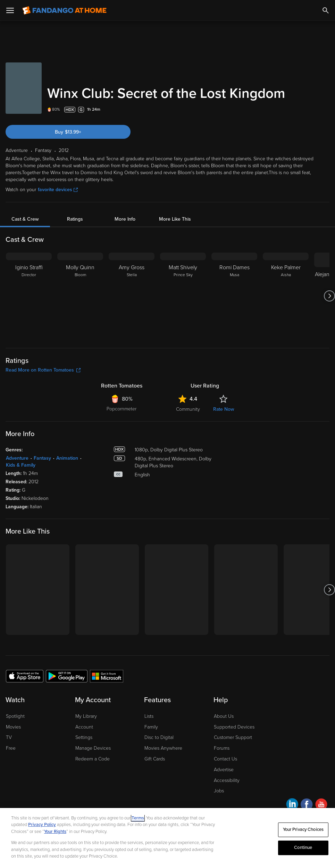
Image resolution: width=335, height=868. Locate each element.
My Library (86, 716)
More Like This (175, 219)
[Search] (326, 10)
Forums (222, 748)
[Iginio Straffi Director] (29, 296)
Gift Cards (155, 759)
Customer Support (233, 737)
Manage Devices (93, 748)
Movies (13, 727)
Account (84, 727)
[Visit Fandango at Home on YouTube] (321, 805)
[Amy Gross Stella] (132, 296)
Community (188, 409)
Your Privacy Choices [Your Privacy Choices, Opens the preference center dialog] (303, 829)
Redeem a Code (93, 759)
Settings (84, 737)
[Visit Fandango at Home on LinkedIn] (292, 805)
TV (9, 737)
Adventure (17, 458)
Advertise (224, 770)
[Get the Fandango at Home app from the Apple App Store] (25, 676)
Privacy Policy (42, 825)
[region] (167, 838)
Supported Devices (234, 727)
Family (151, 727)
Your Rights (55, 832)
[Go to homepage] (64, 10)
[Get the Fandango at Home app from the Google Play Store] (67, 676)
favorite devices (58, 190)
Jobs (219, 791)
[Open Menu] (10, 10)
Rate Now (224, 409)
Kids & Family (21, 465)
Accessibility (227, 780)
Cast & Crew (25, 219)
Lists (149, 716)
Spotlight (15, 716)
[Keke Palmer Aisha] (286, 296)
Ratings (75, 219)
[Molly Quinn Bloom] (80, 296)
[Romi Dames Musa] (234, 296)
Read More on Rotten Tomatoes (43, 370)
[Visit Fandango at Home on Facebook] (307, 805)
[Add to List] (325, 110)
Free (11, 748)
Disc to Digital (159, 737)
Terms (138, 818)
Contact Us (225, 759)
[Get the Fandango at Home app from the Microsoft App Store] (107, 676)
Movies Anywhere (163, 748)
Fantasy (42, 458)
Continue (303, 848)
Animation (67, 458)
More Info (125, 219)
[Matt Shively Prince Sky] (183, 296)
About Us (224, 716)
